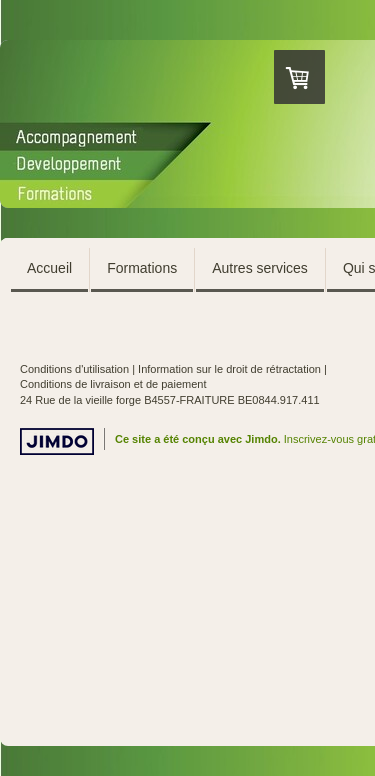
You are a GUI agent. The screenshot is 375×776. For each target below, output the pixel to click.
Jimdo (57, 441)
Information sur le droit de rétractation (229, 369)
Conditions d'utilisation (74, 369)
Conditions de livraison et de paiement (113, 384)
